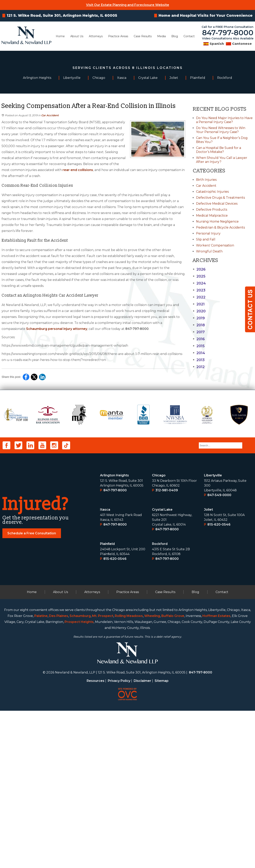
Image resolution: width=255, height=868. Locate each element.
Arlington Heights (114, 633)
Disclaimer (142, 838)
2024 (199, 283)
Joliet (208, 667)
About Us (77, 36)
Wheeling (152, 773)
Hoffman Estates (216, 773)
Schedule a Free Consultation (32, 691)
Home (60, 36)
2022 (199, 297)
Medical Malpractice (212, 216)
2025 (199, 276)
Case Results (143, 36)
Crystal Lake (162, 667)
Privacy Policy (119, 838)
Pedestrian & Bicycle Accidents (220, 227)
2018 (199, 325)
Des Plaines (59, 773)
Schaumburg (80, 773)
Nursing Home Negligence (217, 221)
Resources (96, 838)
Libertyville (213, 633)
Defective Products (212, 210)
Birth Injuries (206, 180)
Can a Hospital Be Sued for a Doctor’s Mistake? (219, 150)
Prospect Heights (79, 779)
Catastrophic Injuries (212, 192)
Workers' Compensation (215, 245)
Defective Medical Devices (217, 204)
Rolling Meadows (129, 773)
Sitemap (162, 838)
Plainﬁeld (107, 701)
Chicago (159, 633)
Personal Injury (208, 233)
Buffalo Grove (173, 773)
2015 (199, 346)
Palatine (41, 773)
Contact (189, 36)
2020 (199, 311)
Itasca (105, 667)
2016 (199, 339)
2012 (199, 367)
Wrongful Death (209, 251)
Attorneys (96, 36)
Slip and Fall (206, 239)
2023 (199, 290)
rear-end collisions (78, 170)
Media (161, 36)
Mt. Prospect (103, 773)
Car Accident (50, 115)
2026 (199, 269)
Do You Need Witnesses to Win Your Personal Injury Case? (221, 130)
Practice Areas (118, 36)
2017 (199, 332)
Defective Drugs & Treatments (220, 198)
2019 (199, 318)
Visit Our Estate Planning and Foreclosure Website (128, 5)
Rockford (160, 701)
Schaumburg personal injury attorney (57, 329)
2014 (199, 353)
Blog (175, 36)
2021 (199, 304)
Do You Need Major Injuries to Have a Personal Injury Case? (224, 120)
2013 (199, 360)
